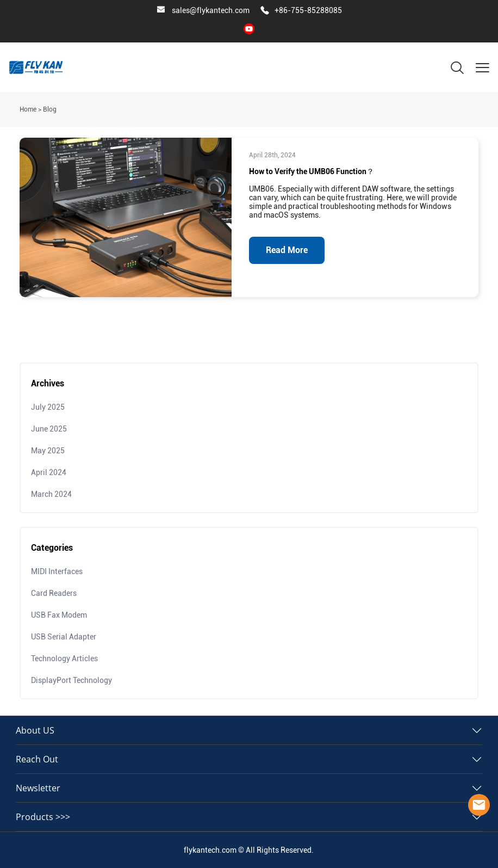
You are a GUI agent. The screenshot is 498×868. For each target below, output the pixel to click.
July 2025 (48, 407)
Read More (287, 250)
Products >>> (43, 817)
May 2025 (48, 451)
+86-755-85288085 (308, 10)
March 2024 (51, 494)
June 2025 (49, 429)
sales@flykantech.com (211, 10)
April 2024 (49, 472)
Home (28, 109)
